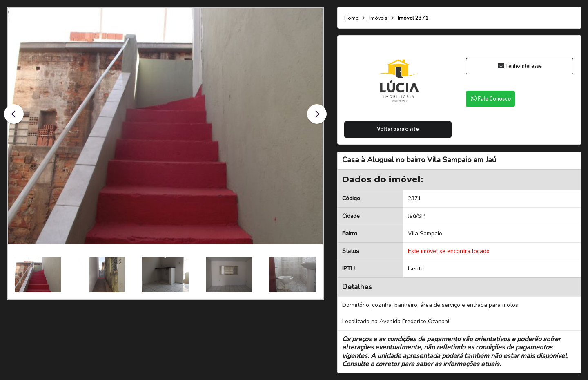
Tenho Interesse (520, 66)
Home (351, 18)
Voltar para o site (398, 129)
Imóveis (378, 18)
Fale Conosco (490, 99)
